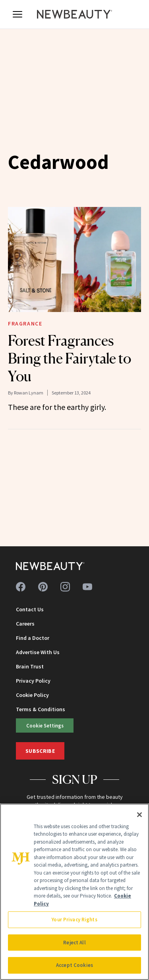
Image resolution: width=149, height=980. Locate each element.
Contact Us (30, 609)
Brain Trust (30, 666)
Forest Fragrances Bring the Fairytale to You (70, 358)
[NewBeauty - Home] (75, 14)
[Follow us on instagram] (65, 587)
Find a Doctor (33, 638)
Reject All (74, 943)
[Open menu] (17, 14)
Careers (25, 624)
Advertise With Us (38, 652)
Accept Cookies (74, 965)
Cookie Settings (45, 725)
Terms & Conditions (41, 709)
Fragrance (25, 323)
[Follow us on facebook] (21, 587)
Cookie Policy (32, 695)
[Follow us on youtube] (87, 587)
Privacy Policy (33, 681)
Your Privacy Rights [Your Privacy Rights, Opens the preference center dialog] (74, 920)
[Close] (139, 815)
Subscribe (40, 751)
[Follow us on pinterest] (43, 587)
